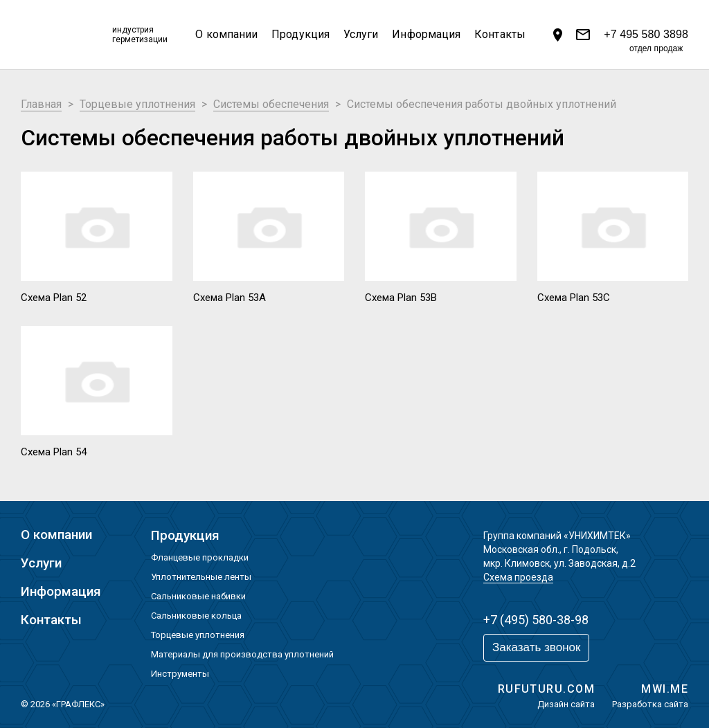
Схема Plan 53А (230, 298)
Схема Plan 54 (54, 452)
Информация (426, 34)
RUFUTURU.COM (546, 689)
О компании (226, 34)
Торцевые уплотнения (198, 635)
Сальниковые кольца (196, 616)
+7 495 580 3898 (646, 36)
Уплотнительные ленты (201, 577)
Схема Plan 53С (574, 298)
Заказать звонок (536, 647)
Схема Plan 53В (401, 298)
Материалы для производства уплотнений (242, 654)
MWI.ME (665, 689)
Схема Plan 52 (54, 298)
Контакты (500, 34)
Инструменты (180, 674)
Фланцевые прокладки (200, 557)
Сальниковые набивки (198, 596)
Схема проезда (518, 577)
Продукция (300, 34)
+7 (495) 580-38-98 (536, 620)
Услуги (361, 34)
